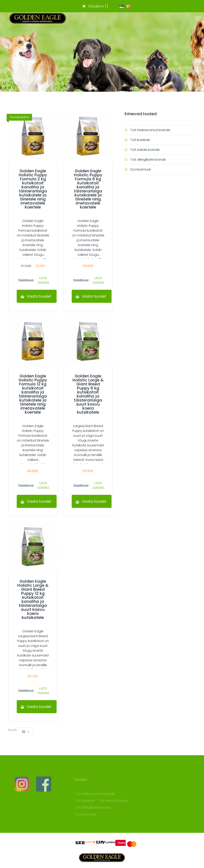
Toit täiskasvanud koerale (150, 130)
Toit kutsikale (140, 140)
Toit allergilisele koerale (148, 160)
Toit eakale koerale (145, 150)
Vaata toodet (38, 296)
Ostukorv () (95, 6)
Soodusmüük (141, 169)
